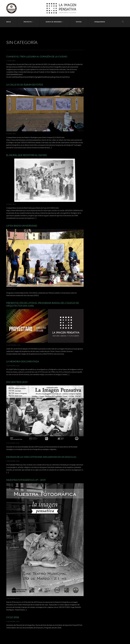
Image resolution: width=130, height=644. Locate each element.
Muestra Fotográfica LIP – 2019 (26, 480)
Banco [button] (54, 22)
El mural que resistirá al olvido (27, 155)
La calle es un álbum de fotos (25, 85)
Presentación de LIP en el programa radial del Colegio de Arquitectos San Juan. (43, 304)
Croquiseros (100, 22)
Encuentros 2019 (17, 382)
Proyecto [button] (28, 22)
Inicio (9, 22)
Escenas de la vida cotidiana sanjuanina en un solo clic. (42, 457)
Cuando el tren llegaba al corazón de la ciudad (37, 56)
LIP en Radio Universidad (22, 226)
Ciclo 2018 (13, 617)
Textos (79, 22)
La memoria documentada (23, 361)
